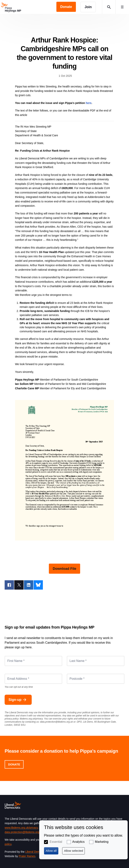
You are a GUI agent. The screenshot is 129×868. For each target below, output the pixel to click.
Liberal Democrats (36, 852)
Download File (64, 569)
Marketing (102, 842)
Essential (56, 842)
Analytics (78, 842)
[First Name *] (33, 661)
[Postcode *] (96, 679)
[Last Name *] (96, 661)
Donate (14, 764)
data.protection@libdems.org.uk (56, 722)
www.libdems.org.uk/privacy (21, 828)
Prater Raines (27, 856)
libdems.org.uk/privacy (31, 719)
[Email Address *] (33, 679)
